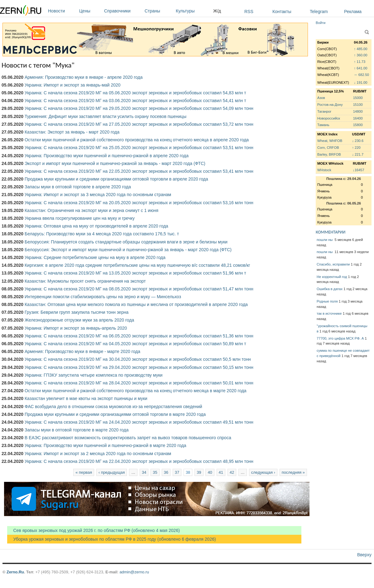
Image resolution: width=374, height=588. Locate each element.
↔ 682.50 (362, 75)
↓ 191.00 (361, 82)
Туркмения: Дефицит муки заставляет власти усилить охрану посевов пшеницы (105, 116)
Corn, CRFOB (328, 148)
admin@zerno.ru (134, 572)
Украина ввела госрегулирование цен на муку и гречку (80, 218)
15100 (358, 105)
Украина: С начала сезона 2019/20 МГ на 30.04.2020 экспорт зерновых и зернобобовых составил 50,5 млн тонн (138, 359)
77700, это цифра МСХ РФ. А (340, 338)
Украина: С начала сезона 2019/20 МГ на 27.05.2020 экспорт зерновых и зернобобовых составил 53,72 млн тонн (139, 124)
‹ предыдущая (112, 472)
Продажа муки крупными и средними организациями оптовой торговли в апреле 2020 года (116, 179)
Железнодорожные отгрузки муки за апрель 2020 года (79, 320)
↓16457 (359, 170)
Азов (321, 98)
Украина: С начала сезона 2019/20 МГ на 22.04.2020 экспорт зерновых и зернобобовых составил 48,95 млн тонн (139, 461)
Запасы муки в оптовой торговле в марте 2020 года (77, 430)
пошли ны (325, 240)
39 (199, 472)
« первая (84, 472)
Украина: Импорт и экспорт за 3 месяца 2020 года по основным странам (98, 195)
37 (177, 472)
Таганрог (324, 111)
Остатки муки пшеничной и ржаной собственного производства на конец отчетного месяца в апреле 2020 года (137, 140)
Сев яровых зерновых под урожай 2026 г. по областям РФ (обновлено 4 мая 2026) (93, 530)
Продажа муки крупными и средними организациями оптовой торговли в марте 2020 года (115, 414)
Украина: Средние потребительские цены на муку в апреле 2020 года (95, 257)
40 (210, 472)
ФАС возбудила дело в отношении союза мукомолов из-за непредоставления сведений (113, 407)
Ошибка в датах (330, 289)
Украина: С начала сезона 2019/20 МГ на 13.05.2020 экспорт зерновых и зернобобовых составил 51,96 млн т (135, 273)
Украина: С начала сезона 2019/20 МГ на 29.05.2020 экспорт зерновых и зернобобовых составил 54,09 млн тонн (139, 108)
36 (166, 472)
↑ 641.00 (361, 68)
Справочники (123, 11)
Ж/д (217, 11)
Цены (90, 11)
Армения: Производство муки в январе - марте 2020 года (82, 351)
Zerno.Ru (15, 572)
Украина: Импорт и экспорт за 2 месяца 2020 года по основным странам (98, 454)
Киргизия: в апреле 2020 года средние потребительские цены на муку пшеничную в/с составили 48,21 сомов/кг (137, 265)
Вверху (364, 555)
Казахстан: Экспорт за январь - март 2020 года (72, 132)
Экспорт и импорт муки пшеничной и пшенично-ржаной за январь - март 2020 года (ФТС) (115, 163)
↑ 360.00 (361, 55)
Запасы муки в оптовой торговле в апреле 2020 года (78, 187)
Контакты (282, 12)
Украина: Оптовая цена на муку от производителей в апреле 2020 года (96, 226)
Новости (62, 11)
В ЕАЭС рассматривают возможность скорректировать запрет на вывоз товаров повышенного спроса (128, 438)
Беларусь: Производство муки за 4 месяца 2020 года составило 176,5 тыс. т (102, 234)
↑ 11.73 (360, 62)
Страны (159, 11)
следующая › (263, 472)
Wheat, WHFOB (330, 141)
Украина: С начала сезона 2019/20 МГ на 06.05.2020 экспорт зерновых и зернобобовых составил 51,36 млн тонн (139, 336)
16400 (358, 118)
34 (144, 472)
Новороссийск (329, 118)
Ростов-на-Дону (330, 105)
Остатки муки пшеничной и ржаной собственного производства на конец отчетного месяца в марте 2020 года (136, 391)
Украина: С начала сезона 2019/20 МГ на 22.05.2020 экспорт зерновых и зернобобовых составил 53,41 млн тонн (139, 171)
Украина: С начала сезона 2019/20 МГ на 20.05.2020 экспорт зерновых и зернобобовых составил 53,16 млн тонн (139, 203)
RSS (249, 12)
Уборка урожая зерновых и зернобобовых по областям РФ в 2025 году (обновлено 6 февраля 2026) (112, 539)
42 (232, 472)
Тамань (323, 125)
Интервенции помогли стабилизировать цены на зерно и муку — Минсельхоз (103, 297)
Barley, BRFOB (329, 154)
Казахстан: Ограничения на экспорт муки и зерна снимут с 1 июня (91, 210)
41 (221, 472)
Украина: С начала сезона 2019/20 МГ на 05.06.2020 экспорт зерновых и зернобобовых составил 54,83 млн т (135, 93)
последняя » (293, 472)
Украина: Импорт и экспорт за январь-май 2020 (73, 85)
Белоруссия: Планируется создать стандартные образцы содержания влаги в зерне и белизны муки (126, 242)
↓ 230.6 (358, 141)
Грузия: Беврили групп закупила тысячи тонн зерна (77, 312)
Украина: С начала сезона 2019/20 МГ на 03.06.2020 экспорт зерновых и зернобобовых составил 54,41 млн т (135, 101)
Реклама (353, 12)
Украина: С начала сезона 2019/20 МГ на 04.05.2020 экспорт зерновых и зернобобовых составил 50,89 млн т (135, 344)
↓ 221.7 (358, 154)
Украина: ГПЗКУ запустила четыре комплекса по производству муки (93, 375)
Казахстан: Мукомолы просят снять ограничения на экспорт (85, 281)
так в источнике (329, 313)
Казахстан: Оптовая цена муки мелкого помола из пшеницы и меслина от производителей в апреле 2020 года (136, 304)
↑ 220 (356, 148)
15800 (358, 125)
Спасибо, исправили (333, 264)
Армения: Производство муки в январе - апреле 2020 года (84, 77)
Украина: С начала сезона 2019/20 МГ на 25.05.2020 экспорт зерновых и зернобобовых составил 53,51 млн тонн (139, 148)
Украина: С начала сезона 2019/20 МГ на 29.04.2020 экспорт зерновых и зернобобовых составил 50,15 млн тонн (139, 367)
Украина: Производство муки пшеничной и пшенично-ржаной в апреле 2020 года (107, 156)
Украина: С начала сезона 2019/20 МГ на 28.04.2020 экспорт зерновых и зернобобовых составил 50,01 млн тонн (139, 383)
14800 (358, 111)
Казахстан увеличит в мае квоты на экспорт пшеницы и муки (86, 398)
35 (155, 472)
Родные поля (327, 301)
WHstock (324, 170)
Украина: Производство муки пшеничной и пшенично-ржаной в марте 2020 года (105, 445)
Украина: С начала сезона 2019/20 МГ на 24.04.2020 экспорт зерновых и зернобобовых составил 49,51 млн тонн (139, 422)
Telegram (319, 12)
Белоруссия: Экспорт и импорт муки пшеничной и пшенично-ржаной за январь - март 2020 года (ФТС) (128, 250)
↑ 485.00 (361, 49)
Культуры (193, 11)
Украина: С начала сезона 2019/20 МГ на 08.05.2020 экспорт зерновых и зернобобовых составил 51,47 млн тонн (139, 289)
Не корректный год (332, 277)
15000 (358, 98)
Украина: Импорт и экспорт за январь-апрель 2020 (76, 328)
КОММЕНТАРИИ (331, 232)
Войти (321, 23)
